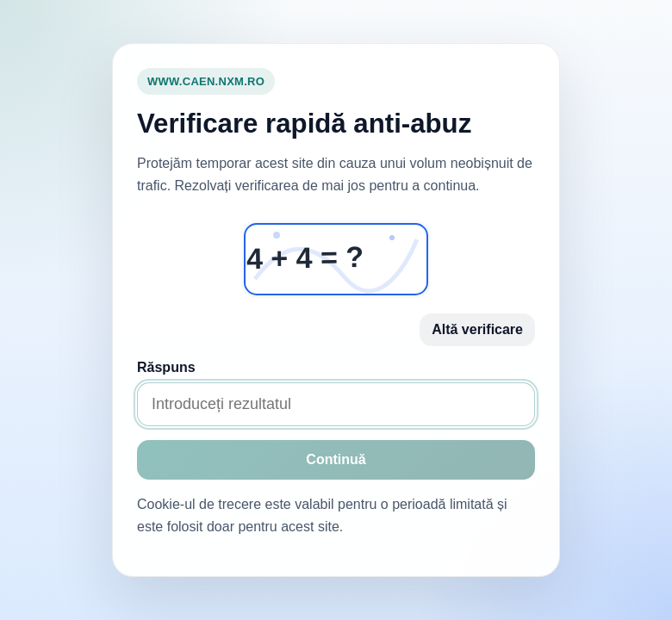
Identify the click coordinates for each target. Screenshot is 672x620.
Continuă (336, 459)
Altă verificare (477, 329)
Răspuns (166, 367)
